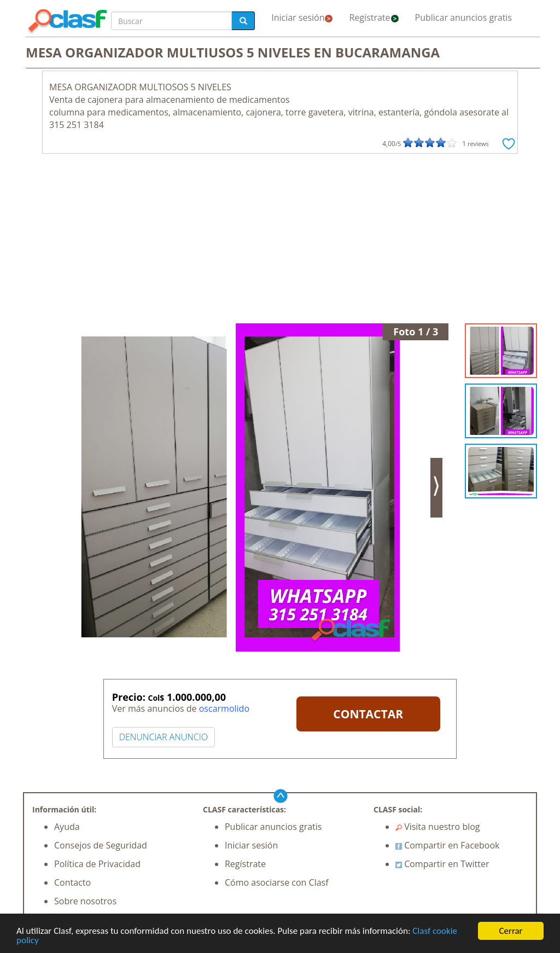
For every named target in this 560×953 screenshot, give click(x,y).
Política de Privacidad (97, 864)
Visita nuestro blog (438, 827)
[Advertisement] (280, 241)
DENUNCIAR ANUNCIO (164, 737)
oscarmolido (224, 708)
